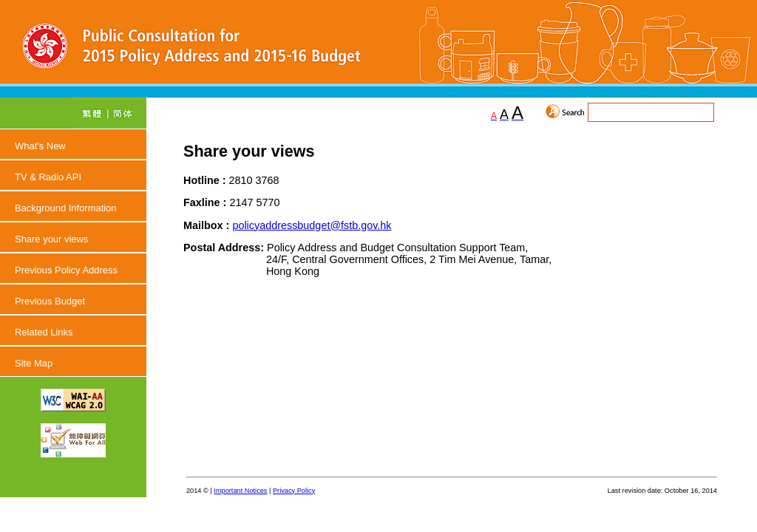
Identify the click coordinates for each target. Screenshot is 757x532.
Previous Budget (50, 301)
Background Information (66, 208)
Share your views (51, 239)
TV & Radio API (48, 177)
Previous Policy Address (66, 270)
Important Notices (240, 491)
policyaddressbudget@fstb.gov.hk (312, 225)
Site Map (34, 363)
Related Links (44, 332)
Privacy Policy (294, 491)
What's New (40, 146)
